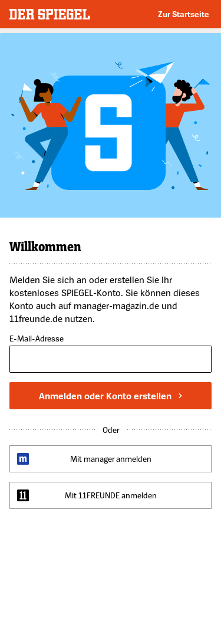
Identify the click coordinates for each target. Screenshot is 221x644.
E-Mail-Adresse (37, 339)
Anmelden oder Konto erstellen (111, 396)
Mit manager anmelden (111, 459)
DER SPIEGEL (50, 14)
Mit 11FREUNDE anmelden (111, 495)
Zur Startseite (184, 14)
